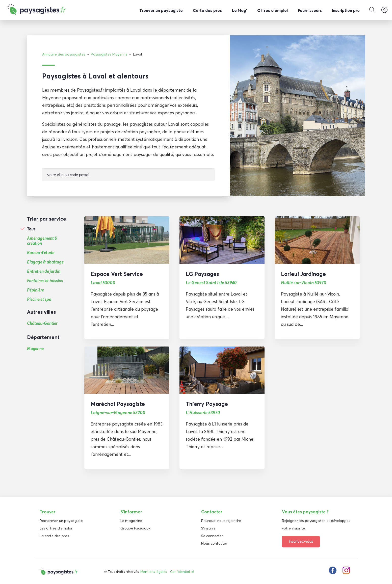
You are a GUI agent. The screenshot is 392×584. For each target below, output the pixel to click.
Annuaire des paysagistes (64, 54)
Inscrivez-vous (301, 541)
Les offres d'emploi (56, 528)
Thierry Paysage (207, 404)
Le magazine (131, 520)
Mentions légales (153, 571)
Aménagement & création (42, 241)
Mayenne (35, 348)
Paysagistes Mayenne (109, 54)
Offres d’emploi (272, 10)
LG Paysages (202, 274)
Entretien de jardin (44, 271)
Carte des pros (207, 10)
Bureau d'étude (41, 252)
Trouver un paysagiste (161, 10)
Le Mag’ (240, 10)
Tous (31, 229)
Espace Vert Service (117, 274)
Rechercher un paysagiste (61, 520)
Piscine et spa (39, 299)
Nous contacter (214, 543)
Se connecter (212, 536)
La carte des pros (54, 536)
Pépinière (35, 290)
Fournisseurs (310, 10)
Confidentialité (182, 571)
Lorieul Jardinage (303, 274)
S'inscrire (208, 528)
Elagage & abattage (45, 262)
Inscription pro (346, 10)
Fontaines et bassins (45, 280)
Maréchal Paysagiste (118, 404)
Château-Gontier (42, 323)
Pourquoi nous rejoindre (221, 520)
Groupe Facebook (135, 528)
